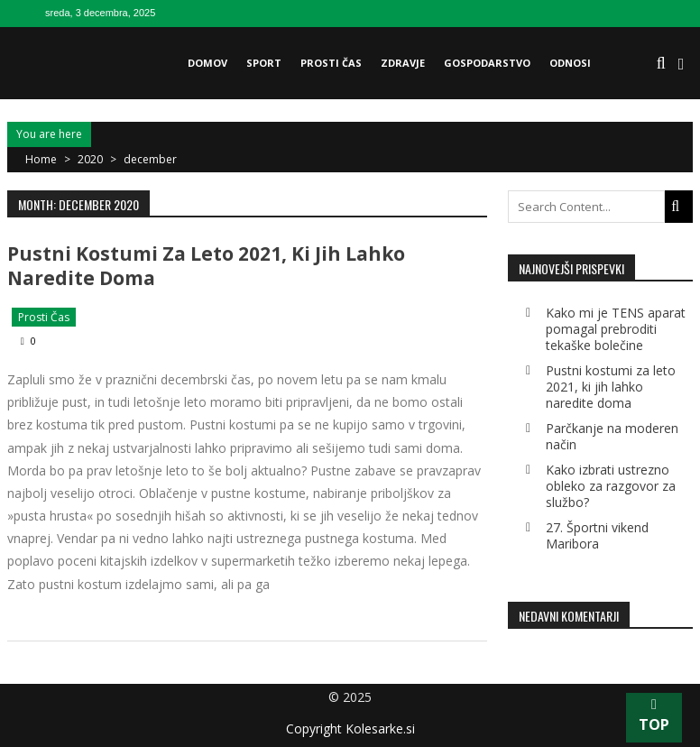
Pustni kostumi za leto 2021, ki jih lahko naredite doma (206, 266)
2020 (90, 159)
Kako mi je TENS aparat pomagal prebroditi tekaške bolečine (616, 329)
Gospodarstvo (487, 63)
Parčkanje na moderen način (612, 436)
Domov (207, 63)
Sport (264, 63)
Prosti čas (331, 63)
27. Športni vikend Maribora (597, 535)
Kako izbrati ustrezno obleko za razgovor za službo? (611, 486)
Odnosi (570, 63)
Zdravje (403, 63)
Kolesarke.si (380, 729)
